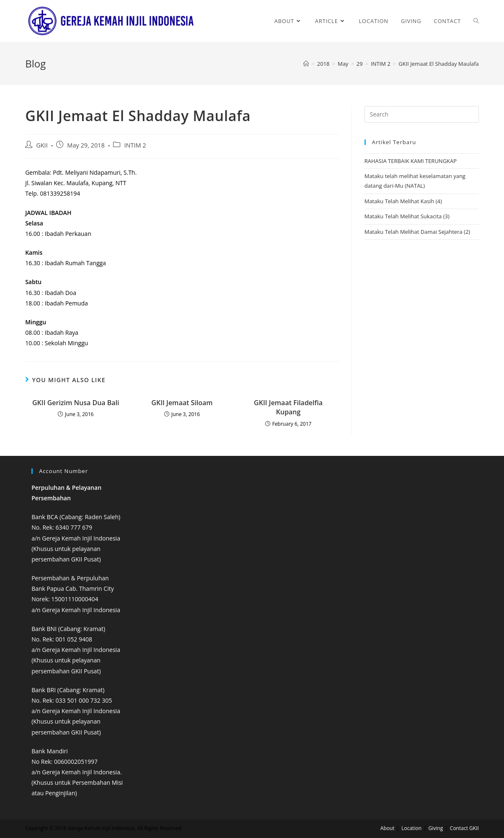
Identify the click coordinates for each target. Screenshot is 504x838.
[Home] (306, 64)
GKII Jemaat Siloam (182, 403)
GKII (42, 145)
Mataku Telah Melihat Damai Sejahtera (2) (417, 232)
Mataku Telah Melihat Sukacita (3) (407, 216)
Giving (436, 828)
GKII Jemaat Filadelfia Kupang (288, 407)
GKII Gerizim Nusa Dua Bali (76, 403)
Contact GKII (464, 828)
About (388, 828)
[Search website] (476, 21)
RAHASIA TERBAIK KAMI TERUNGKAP (411, 161)
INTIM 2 (135, 145)
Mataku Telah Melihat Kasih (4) (403, 201)
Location (411, 828)
